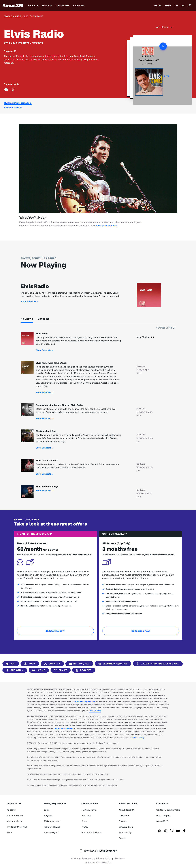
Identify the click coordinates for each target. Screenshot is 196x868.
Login (47, 810)
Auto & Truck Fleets (91, 833)
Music (18, 16)
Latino (38, 670)
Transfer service (52, 827)
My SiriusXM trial (15, 816)
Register (48, 816)
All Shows (27, 319)
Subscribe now (55, 631)
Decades (83, 670)
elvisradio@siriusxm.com (18, 103)
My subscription (15, 821)
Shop (9, 833)
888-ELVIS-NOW (13, 107)
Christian (14, 670)
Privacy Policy (95, 711)
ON (176, 6)
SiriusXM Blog (126, 827)
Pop (26, 16)
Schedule (44, 319)
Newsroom (124, 816)
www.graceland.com (106, 226)
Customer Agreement (85, 702)
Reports (123, 838)
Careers (123, 821)
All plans (11, 810)
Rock (29, 664)
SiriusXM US (162, 821)
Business (86, 816)
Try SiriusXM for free (17, 827)
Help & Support (164, 816)
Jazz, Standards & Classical (157, 664)
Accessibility (125, 833)
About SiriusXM (126, 810)
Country (52, 664)
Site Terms (120, 858)
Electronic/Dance (112, 664)
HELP (168, 6)
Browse (8, 16)
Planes (85, 827)
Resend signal (51, 833)
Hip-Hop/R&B (79, 664)
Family (60, 670)
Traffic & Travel (89, 810)
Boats (84, 821)
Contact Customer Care (168, 810)
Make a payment (52, 821)
